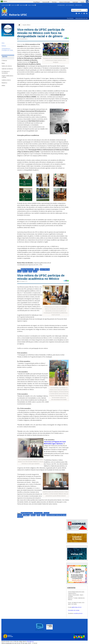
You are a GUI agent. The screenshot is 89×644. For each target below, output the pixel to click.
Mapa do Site (79, 5)
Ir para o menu (15, 5)
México (25, 271)
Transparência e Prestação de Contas (7, 49)
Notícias (4, 46)
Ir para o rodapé (32, 5)
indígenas (26, 515)
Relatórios (4, 83)
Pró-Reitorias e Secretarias (6, 72)
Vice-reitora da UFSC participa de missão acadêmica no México (41, 277)
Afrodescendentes (27, 513)
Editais (3, 85)
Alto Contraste (70, 5)
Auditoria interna (6, 80)
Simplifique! (36, 2)
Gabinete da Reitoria (7, 69)
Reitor (3, 63)
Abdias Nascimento (27, 270)
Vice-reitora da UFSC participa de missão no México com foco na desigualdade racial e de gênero (41, 33)
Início (3, 43)
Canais (82, 2)
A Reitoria (4, 60)
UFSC (30, 271)
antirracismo (38, 513)
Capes (37, 270)
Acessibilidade (61, 5)
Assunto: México (27, 25)
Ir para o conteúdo (6, 5)
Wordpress (30, 641)
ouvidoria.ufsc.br (78, 613)
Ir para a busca (23, 5)
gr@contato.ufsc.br (77, 607)
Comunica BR (46, 2)
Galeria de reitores (7, 66)
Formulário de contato (74, 610)
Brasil (5, 1)
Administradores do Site (82, 18)
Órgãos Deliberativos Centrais (7, 76)
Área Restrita (70, 18)
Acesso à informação (65, 2)
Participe (54, 2)
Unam (35, 271)
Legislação (75, 2)
